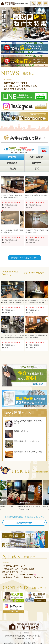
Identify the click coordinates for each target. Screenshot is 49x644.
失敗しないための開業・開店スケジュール (24, 423)
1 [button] (21, 38)
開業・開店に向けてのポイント (22, 444)
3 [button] (28, 38)
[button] (2, 212)
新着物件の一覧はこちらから (25, 258)
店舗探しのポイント (18, 434)
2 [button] (25, 38)
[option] (24, 24)
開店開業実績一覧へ (25, 523)
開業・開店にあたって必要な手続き (24, 454)
